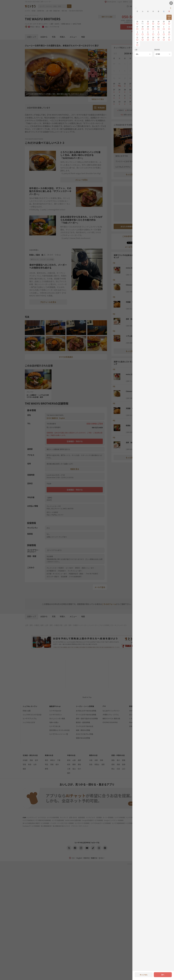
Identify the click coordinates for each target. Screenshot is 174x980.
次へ (163, 975)
